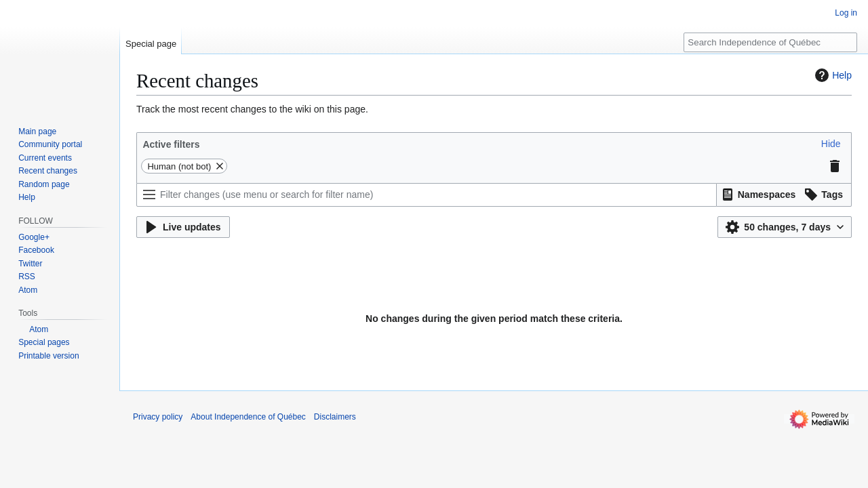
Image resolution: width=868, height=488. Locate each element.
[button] (831, 144)
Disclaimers (335, 417)
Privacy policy (158, 417)
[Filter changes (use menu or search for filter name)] (427, 195)
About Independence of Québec (248, 417)
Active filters (171, 144)
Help (832, 75)
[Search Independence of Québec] (770, 42)
